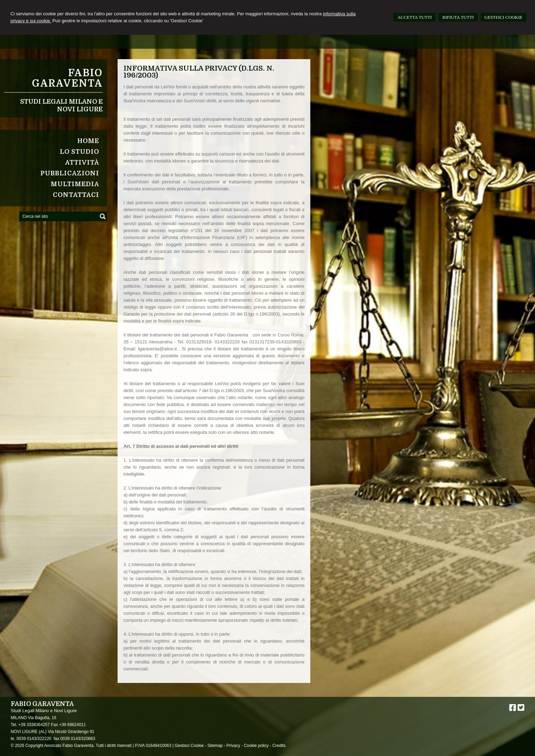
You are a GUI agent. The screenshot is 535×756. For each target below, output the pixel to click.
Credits (279, 746)
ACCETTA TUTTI (414, 17)
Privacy (233, 746)
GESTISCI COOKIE (504, 17)
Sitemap (215, 746)
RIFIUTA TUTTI (458, 17)
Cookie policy (256, 746)
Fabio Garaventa (67, 78)
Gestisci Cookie (189, 746)
